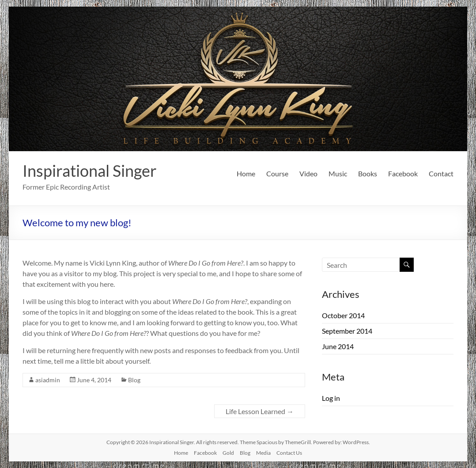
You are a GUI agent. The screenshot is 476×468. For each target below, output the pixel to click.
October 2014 (343, 315)
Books (368, 173)
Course (277, 173)
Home (246, 173)
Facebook (403, 173)
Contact (441, 173)
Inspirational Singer (90, 171)
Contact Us (289, 453)
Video (308, 173)
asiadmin (48, 380)
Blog (134, 380)
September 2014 (347, 331)
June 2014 (338, 346)
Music (338, 173)
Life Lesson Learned (260, 411)
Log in (331, 398)
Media (263, 453)
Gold (228, 453)
